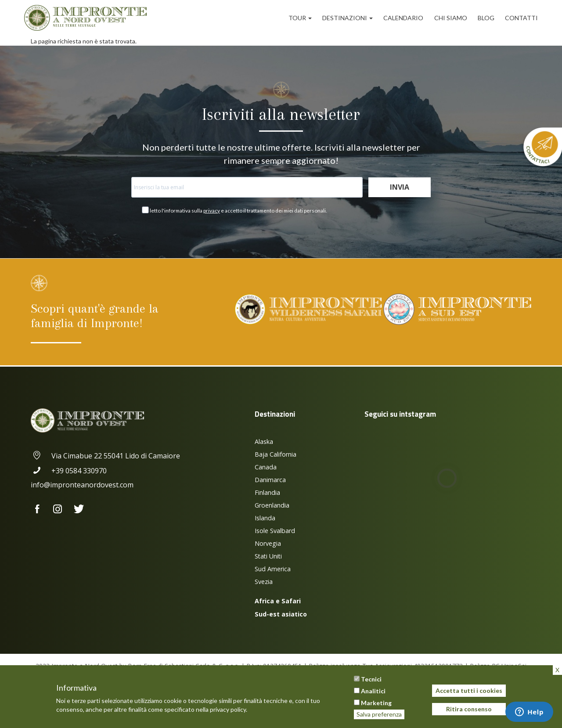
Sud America (273, 569)
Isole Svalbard (275, 531)
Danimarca (270, 480)
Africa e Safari (278, 601)
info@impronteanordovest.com (82, 485)
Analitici (373, 691)
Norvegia (268, 543)
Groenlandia (272, 505)
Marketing (376, 703)
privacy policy (228, 709)
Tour (300, 18)
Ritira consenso (469, 709)
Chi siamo (451, 18)
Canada (266, 467)
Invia (400, 187)
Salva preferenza (379, 714)
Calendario (403, 18)
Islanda (265, 518)
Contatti (521, 18)
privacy (212, 211)
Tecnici (371, 679)
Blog (486, 18)
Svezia (264, 582)
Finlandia (267, 492)
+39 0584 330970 (69, 471)
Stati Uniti (268, 556)
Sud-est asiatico (281, 614)
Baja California (276, 454)
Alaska (264, 441)
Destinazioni (348, 18)
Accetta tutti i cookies (469, 690)
